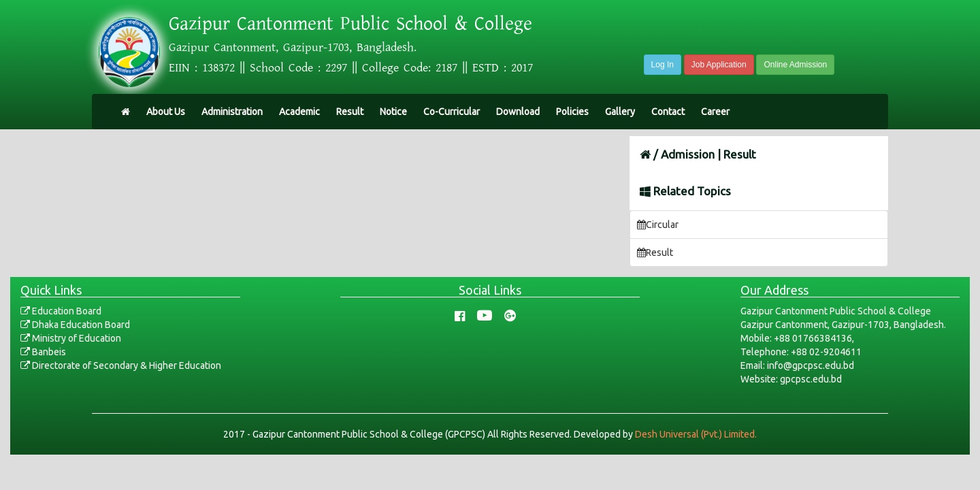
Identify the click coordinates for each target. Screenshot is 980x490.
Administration (232, 112)
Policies (572, 112)
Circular (658, 225)
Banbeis (43, 352)
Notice (393, 112)
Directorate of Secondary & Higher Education (121, 365)
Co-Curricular (452, 112)
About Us (166, 112)
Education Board (61, 311)
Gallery (620, 112)
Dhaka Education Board (75, 325)
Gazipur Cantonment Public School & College (350, 24)
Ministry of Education (71, 338)
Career (715, 112)
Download (518, 112)
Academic (299, 112)
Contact (668, 112)
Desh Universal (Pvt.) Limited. (696, 434)
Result (350, 112)
